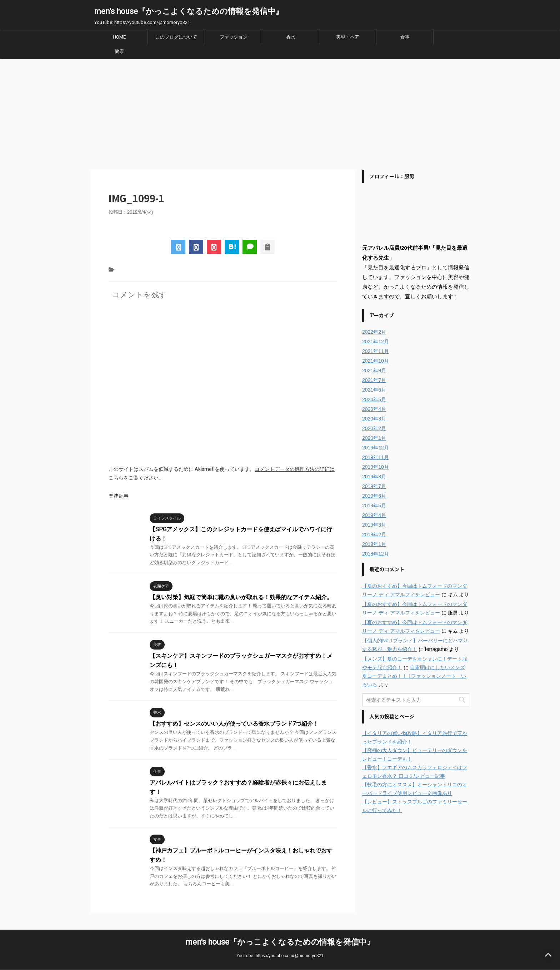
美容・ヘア (348, 37)
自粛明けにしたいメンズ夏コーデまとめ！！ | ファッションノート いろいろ (414, 676)
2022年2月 (374, 332)
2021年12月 (376, 342)
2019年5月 (374, 506)
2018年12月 (376, 554)
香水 (291, 37)
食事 (405, 37)
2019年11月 (376, 457)
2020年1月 (374, 438)
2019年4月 (374, 515)
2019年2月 (374, 534)
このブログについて (176, 37)
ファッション (234, 37)
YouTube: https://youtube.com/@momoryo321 (280, 956)
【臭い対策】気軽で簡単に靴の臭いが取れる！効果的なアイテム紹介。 (241, 597)
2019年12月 (376, 448)
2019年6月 (374, 496)
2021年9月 (374, 370)
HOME (119, 37)
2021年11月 (376, 351)
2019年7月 (374, 486)
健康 (119, 51)
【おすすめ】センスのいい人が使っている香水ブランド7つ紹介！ (234, 724)
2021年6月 (374, 390)
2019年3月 (374, 525)
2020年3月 (374, 419)
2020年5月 (374, 399)
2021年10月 (376, 361)
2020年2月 (374, 428)
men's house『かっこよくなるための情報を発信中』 (189, 11)
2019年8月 (374, 477)
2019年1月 (374, 544)
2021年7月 (374, 380)
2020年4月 (374, 409)
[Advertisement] (280, 113)
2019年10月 (376, 467)
